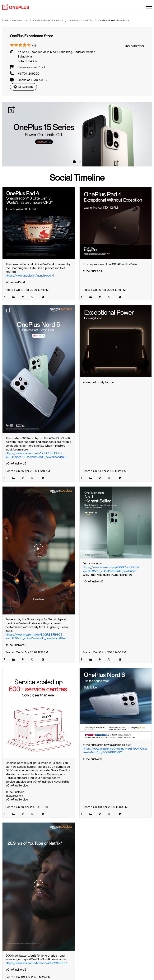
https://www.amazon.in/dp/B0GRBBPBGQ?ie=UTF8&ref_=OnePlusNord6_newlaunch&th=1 (36, 455)
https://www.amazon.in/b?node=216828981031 (36, 963)
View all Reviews (134, 46)
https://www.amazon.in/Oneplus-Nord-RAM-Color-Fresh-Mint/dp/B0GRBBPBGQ (116, 751)
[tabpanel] (77, 134)
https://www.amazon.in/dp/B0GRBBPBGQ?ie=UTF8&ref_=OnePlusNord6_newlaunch (111, 569)
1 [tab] (74, 162)
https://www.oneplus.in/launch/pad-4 (30, 275)
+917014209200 (28, 74)
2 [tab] (80, 162)
